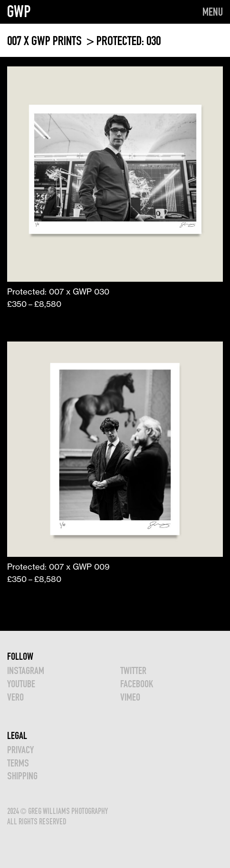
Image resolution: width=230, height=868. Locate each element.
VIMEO (130, 697)
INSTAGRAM (26, 670)
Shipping (22, 776)
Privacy (20, 750)
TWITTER (133, 670)
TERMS (18, 763)
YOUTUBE (21, 684)
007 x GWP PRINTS (46, 41)
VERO (15, 697)
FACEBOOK (137, 684)
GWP (19, 11)
